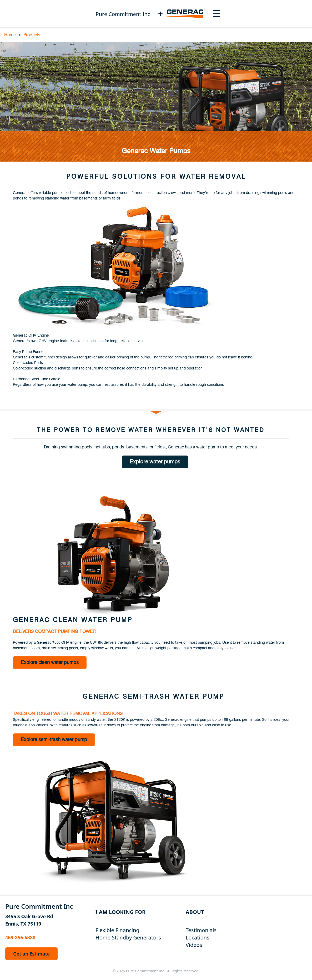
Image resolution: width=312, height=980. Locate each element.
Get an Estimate (31, 954)
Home (10, 35)
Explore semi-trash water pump (54, 740)
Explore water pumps (155, 462)
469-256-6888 (20, 937)
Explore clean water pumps (50, 663)
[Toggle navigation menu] (216, 14)
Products (32, 35)
